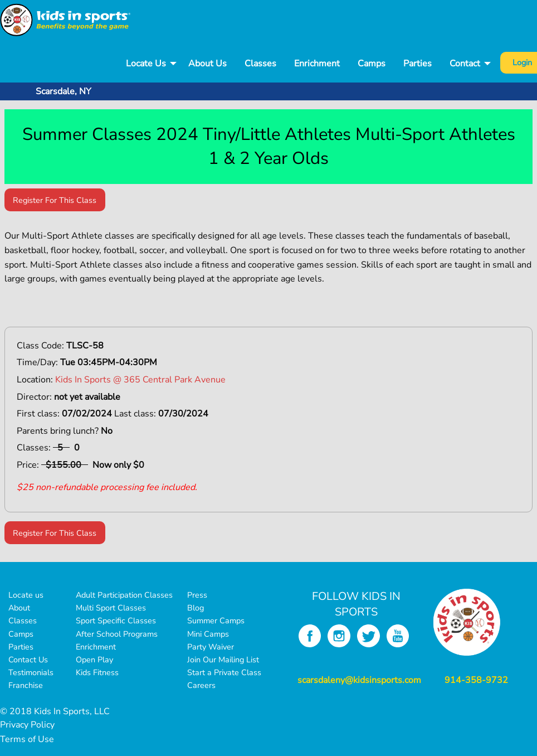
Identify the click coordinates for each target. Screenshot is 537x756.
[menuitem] (148, 64)
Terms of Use (27, 739)
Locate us (26, 595)
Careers (201, 685)
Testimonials (31, 672)
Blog (196, 608)
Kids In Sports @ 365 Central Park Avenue (140, 380)
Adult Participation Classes (124, 595)
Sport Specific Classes (116, 621)
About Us (208, 64)
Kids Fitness (97, 672)
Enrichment (317, 64)
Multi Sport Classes (111, 608)
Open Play (94, 660)
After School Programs (117, 634)
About (19, 608)
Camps (372, 64)
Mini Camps (208, 634)
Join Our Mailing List (223, 660)
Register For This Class (55, 200)
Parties (418, 64)
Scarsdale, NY (64, 91)
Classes (260, 64)
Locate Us (146, 64)
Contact (465, 64)
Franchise (26, 685)
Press (197, 595)
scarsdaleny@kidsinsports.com (359, 680)
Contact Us (28, 660)
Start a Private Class (224, 672)
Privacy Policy (27, 725)
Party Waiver (211, 647)
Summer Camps (216, 621)
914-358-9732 (476, 680)
